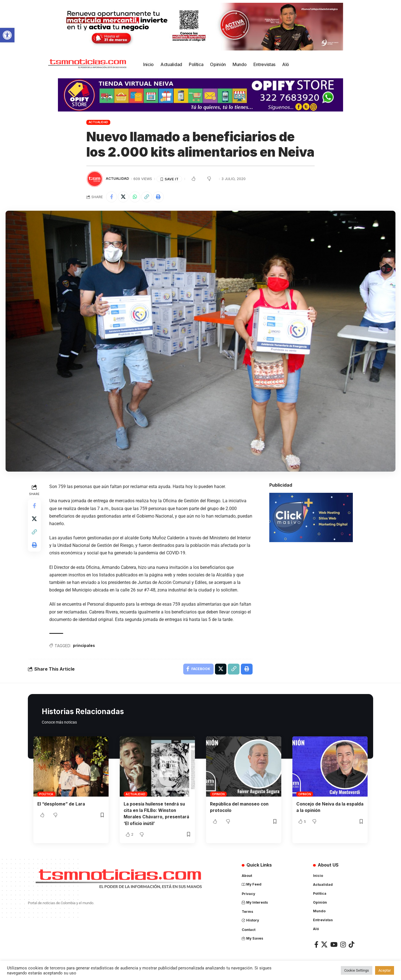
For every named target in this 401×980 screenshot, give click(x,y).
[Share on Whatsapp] (136, 197)
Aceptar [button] (385, 970)
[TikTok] (351, 946)
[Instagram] (343, 946)
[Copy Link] (148, 197)
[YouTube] (334, 946)
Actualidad (98, 122)
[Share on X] (124, 197)
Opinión (218, 795)
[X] (324, 946)
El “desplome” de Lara (62, 805)
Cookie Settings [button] (357, 970)
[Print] (160, 197)
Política (46, 795)
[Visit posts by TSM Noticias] (95, 179)
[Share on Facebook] (112, 197)
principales (85, 646)
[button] (7, 35)
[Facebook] (316, 946)
